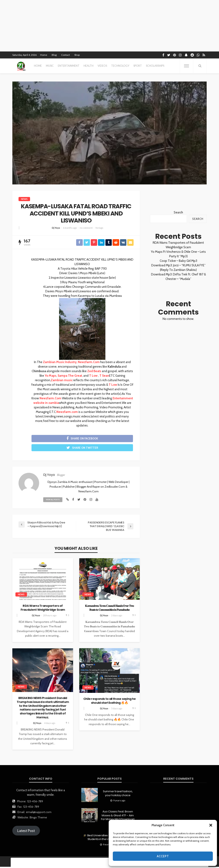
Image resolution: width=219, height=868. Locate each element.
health (89, 66)
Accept (163, 856)
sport (138, 66)
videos (102, 66)
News (24, 199)
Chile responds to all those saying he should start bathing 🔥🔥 (109, 702)
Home (44, 55)
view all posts (54, 501)
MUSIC (50, 66)
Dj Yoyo (56, 228)
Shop (77, 55)
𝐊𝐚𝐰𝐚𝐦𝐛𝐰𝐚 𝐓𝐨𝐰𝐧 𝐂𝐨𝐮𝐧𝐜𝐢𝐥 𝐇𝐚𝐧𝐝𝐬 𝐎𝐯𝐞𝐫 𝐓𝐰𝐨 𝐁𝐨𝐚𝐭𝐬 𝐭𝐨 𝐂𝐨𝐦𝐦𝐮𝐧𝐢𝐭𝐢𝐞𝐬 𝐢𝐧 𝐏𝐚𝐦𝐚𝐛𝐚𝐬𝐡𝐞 (109, 609)
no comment (86, 228)
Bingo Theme (38, 819)
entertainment (69, 66)
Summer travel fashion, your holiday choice (118, 795)
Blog (54, 55)
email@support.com (39, 813)
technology (120, 66)
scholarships (155, 66)
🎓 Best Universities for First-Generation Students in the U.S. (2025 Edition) (108, 839)
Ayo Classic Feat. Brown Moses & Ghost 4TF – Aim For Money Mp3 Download (118, 817)
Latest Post (26, 832)
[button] (211, 825)
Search (178, 212)
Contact (65, 55)
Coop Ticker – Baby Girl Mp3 (178, 261)
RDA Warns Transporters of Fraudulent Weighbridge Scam (43, 609)
